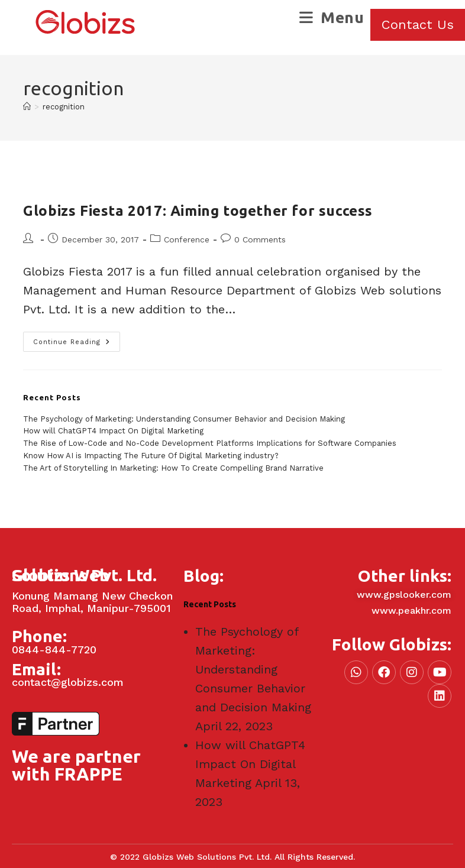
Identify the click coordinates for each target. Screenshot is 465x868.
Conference (187, 239)
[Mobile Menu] (332, 17)
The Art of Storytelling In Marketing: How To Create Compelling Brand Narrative (173, 468)
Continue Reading (77, 339)
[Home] (27, 107)
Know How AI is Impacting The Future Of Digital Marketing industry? (151, 456)
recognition (64, 107)
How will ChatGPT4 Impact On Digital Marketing (113, 431)
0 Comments (260, 239)
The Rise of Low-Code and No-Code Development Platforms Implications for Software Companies (210, 443)
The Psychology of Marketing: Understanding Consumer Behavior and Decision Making (184, 419)
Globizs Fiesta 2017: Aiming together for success (198, 211)
